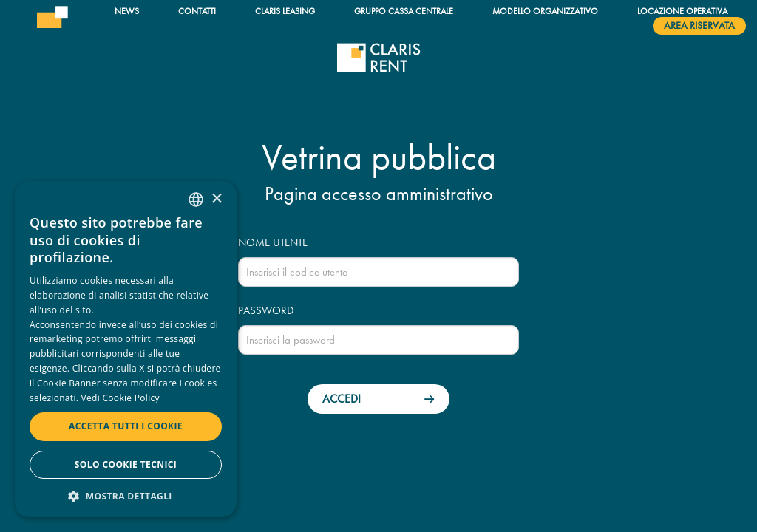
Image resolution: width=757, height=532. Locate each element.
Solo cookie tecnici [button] (126, 464)
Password (266, 310)
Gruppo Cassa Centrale (404, 11)
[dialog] (126, 349)
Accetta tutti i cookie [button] (126, 426)
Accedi (342, 399)
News (127, 11)
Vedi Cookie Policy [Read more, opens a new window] (120, 398)
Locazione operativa (682, 11)
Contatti (197, 11)
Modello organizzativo (545, 11)
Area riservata (699, 25)
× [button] (216, 199)
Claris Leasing (285, 11)
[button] (126, 495)
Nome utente (273, 242)
